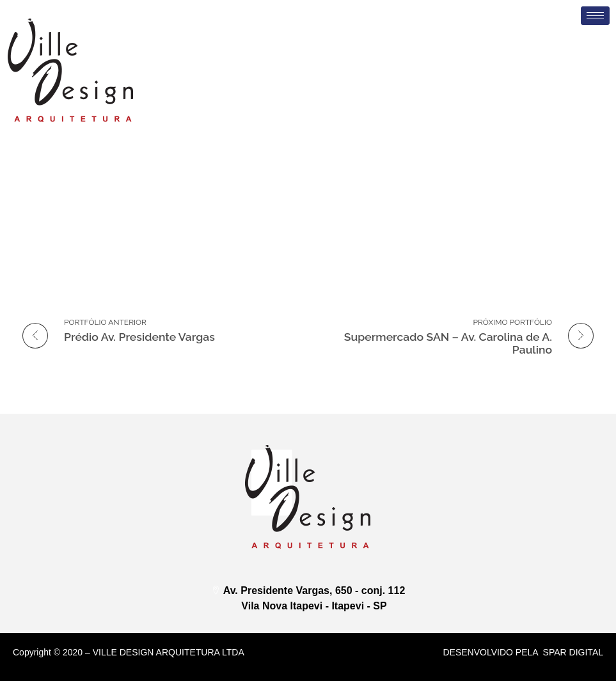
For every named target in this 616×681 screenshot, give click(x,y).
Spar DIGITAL (573, 652)
